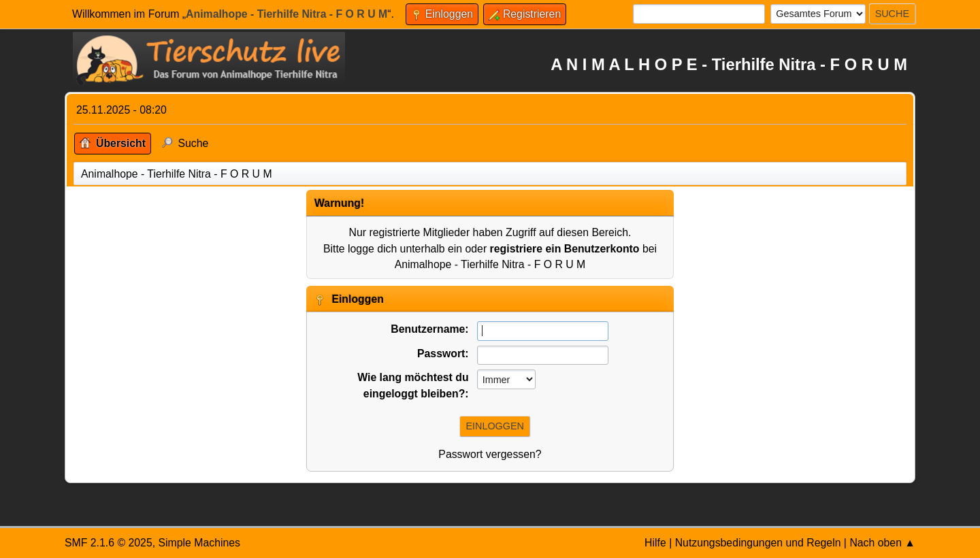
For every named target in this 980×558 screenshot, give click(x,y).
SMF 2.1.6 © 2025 (109, 543)
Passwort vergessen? (490, 454)
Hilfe (655, 543)
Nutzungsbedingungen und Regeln (758, 543)
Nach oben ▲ (882, 543)
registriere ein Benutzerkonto (565, 249)
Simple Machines (199, 543)
